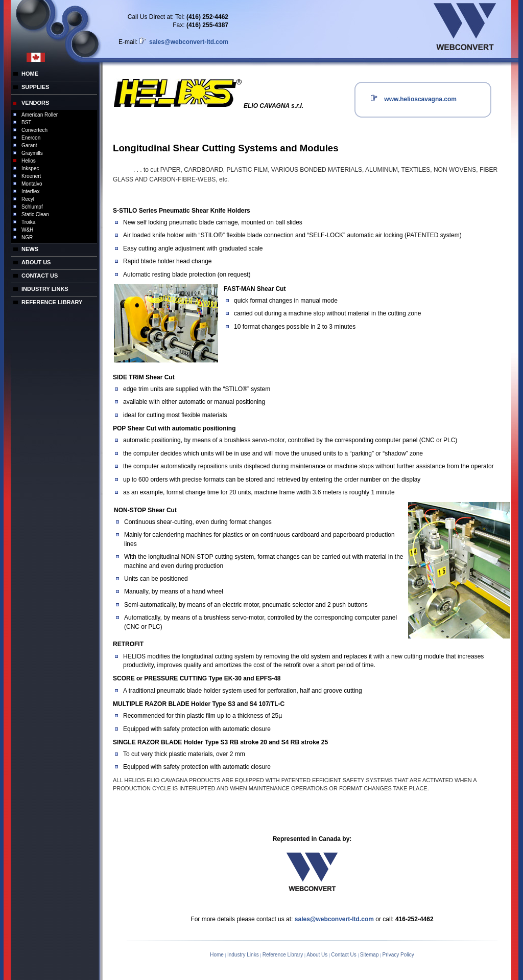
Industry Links (244, 955)
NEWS (30, 249)
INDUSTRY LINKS (45, 289)
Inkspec (30, 168)
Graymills (32, 153)
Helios (29, 161)
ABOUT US (36, 262)
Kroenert (31, 176)
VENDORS (35, 103)
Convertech (34, 130)
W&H (27, 230)
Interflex (31, 191)
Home (217, 955)
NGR (27, 237)
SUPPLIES (35, 87)
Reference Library (283, 955)
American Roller (40, 115)
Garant (29, 145)
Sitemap (370, 955)
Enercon (31, 138)
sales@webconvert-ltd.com (188, 42)
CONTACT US (40, 276)
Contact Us (344, 955)
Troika (28, 222)
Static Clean (35, 214)
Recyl (28, 199)
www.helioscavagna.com (420, 99)
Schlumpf (32, 207)
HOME (30, 74)
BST (26, 122)
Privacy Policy (398, 955)
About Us (318, 955)
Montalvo (32, 184)
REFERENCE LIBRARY (52, 302)
